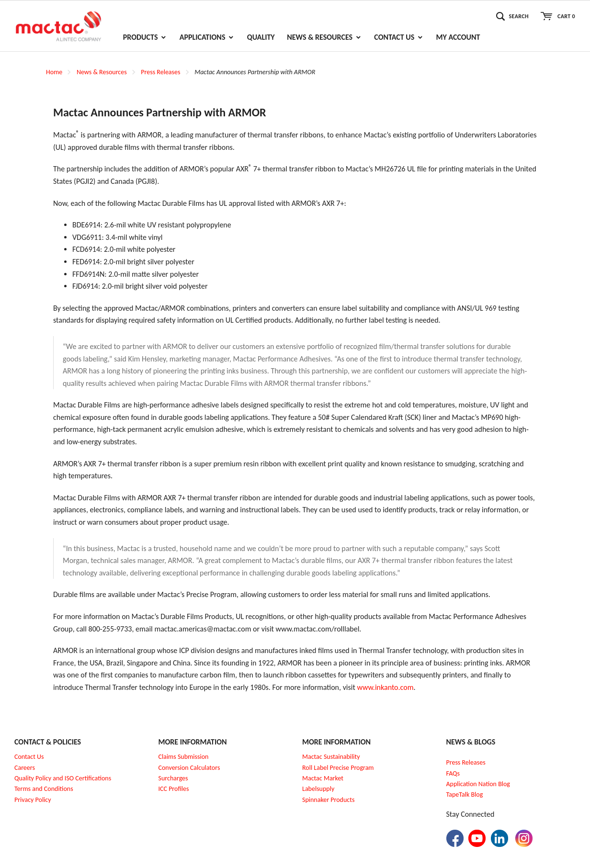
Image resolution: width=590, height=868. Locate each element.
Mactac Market (323, 778)
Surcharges (173, 778)
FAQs (453, 773)
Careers (25, 768)
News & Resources (102, 72)
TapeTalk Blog (465, 795)
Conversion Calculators (189, 768)
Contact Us (29, 757)
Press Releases (160, 72)
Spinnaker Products (328, 800)
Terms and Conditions (44, 789)
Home (54, 72)
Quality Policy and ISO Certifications (63, 778)
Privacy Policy (33, 800)
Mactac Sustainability (331, 757)
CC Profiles (174, 789)
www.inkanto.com (385, 687)
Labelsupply (318, 789)
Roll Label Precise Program (338, 768)
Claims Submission (184, 757)
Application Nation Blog (478, 784)
